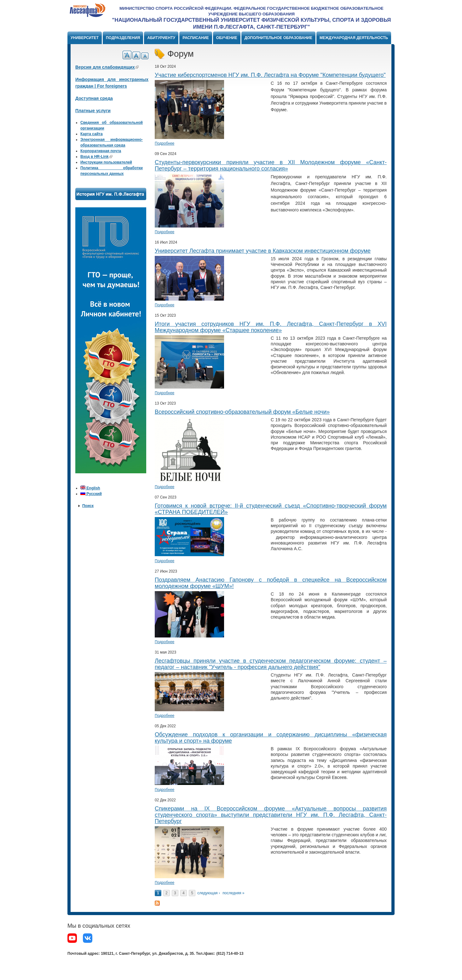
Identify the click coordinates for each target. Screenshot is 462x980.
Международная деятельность (354, 38)
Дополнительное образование (278, 38)
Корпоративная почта (101, 151)
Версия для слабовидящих (107, 67)
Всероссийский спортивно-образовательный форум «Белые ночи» (242, 412)
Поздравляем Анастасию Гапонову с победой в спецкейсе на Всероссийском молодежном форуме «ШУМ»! (271, 583)
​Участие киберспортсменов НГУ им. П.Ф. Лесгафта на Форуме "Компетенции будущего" (270, 75)
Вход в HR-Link (96, 157)
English (90, 488)
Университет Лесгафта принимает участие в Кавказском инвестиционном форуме (263, 251)
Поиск (88, 506)
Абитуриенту (161, 38)
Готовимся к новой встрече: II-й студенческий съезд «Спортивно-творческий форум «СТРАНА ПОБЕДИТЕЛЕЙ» (271, 509)
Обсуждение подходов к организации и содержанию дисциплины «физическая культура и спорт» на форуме (271, 738)
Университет (85, 38)
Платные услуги (93, 111)
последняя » (233, 893)
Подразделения (123, 38)
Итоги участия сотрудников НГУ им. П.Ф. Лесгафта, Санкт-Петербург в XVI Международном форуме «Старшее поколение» (271, 327)
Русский (91, 494)
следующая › (209, 893)
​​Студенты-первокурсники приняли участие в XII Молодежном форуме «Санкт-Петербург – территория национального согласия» (271, 165)
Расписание (196, 38)
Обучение (227, 38)
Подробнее (165, 143)
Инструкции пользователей (106, 162)
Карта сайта (92, 134)
